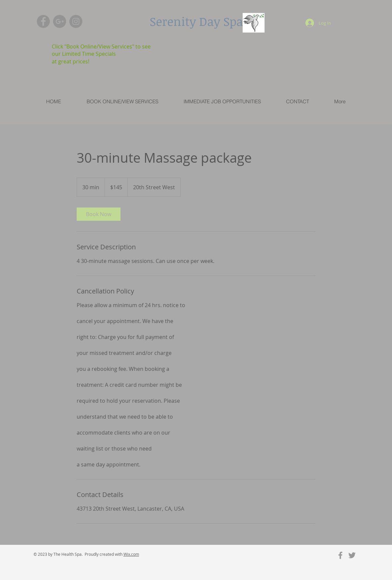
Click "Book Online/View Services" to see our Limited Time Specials (101, 50)
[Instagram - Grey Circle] (76, 21)
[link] (99, 214)
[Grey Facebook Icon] (340, 555)
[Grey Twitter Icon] (352, 555)
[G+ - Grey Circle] (60, 21)
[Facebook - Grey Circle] (43, 21)
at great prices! (71, 61)
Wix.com (131, 554)
